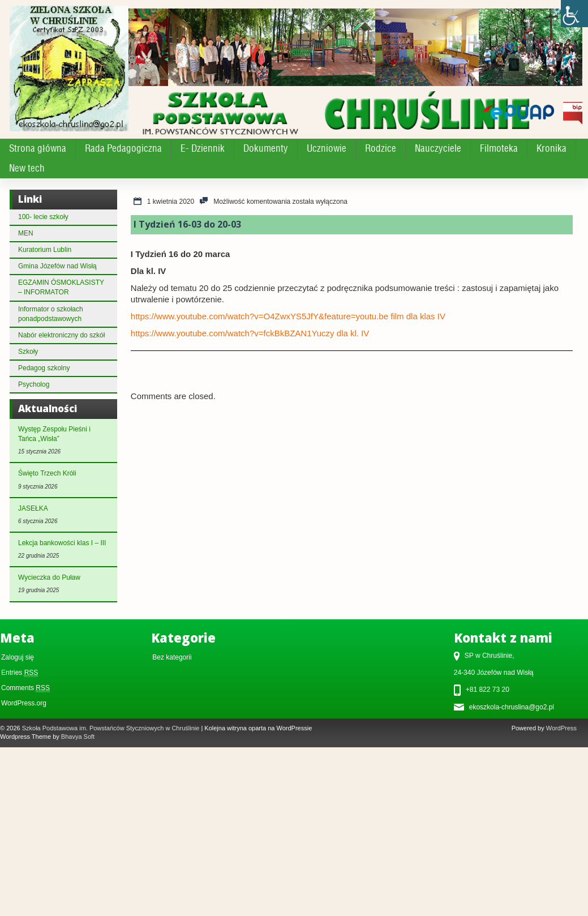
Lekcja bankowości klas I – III (62, 543)
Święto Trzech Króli (47, 473)
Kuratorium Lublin (45, 250)
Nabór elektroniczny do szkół (61, 335)
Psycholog (34, 384)
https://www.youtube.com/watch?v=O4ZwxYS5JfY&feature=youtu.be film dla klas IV (288, 316)
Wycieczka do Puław (49, 577)
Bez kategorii (172, 657)
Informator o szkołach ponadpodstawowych (51, 314)
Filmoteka (499, 148)
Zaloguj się (18, 657)
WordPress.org (24, 703)
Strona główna (38, 148)
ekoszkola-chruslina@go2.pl (512, 707)
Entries (20, 673)
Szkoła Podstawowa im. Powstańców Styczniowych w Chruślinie (111, 728)
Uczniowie (327, 148)
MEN (26, 233)
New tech (27, 168)
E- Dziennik (203, 148)
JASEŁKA (33, 508)
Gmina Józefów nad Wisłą (57, 266)
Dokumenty (266, 148)
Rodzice (381, 148)
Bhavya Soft (78, 737)
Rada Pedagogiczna (123, 148)
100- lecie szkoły (43, 217)
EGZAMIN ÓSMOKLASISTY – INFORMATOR (61, 287)
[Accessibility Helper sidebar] (574, 14)
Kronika (551, 148)
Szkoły (28, 352)
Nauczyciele (438, 148)
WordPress (561, 728)
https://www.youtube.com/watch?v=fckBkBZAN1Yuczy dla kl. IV (250, 333)
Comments (25, 688)
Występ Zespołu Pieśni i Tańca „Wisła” (54, 434)
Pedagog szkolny (44, 368)
